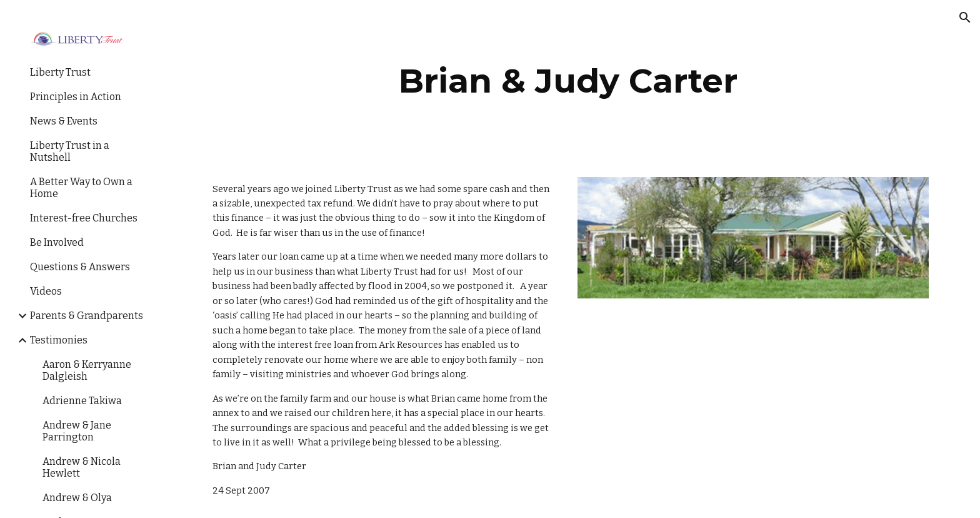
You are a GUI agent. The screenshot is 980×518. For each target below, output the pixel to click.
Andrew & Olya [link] (77, 498)
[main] (568, 81)
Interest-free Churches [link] (84, 218)
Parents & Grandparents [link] (87, 316)
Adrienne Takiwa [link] (82, 401)
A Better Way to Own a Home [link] (81, 188)
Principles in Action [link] (76, 97)
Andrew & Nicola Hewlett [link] (82, 467)
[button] (965, 18)
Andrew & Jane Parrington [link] (77, 431)
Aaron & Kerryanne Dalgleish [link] (87, 370)
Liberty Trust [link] (60, 72)
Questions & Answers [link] (80, 267)
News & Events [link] (64, 121)
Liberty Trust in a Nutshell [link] (70, 151)
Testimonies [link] (59, 340)
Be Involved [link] (57, 242)
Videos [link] (46, 291)
